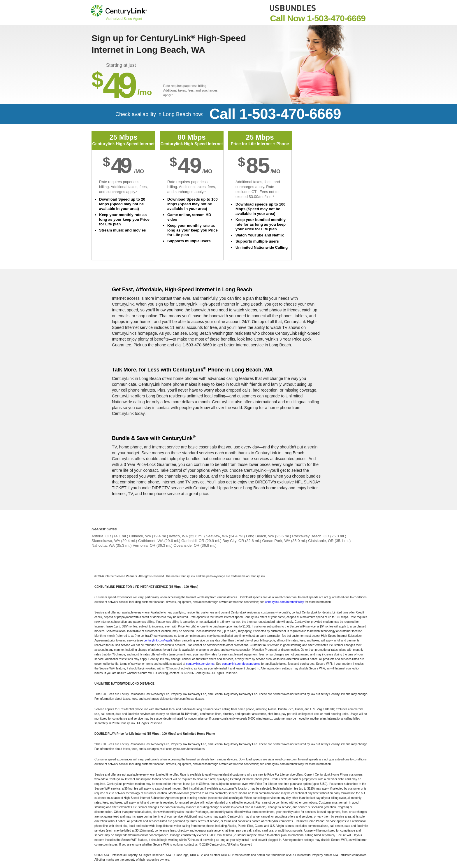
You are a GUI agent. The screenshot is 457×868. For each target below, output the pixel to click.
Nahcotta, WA (103, 545)
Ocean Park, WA (276, 541)
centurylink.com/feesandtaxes (241, 664)
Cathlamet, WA (151, 541)
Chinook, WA (140, 536)
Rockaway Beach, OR (311, 536)
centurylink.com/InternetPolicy (285, 602)
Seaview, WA (217, 536)
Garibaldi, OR (193, 541)
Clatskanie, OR (321, 541)
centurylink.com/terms (200, 664)
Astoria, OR (101, 536)
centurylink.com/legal (157, 640)
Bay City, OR (233, 541)
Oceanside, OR (186, 545)
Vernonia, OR (144, 545)
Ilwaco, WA (178, 536)
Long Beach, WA (260, 536)
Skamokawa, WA (106, 541)
